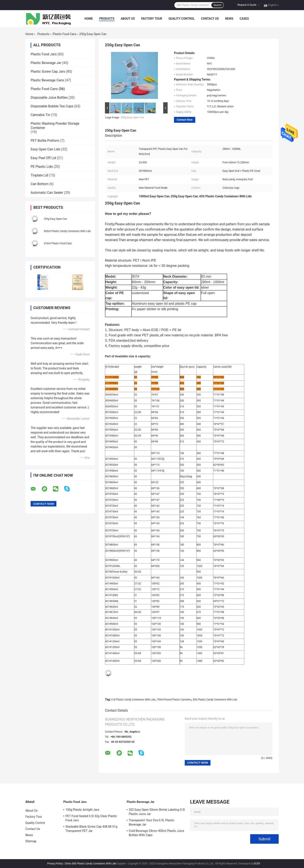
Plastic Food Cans (64, 34)
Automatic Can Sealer (47, 193)
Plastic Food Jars (44, 54)
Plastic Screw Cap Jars (48, 72)
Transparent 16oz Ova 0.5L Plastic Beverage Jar (152, 822)
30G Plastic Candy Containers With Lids (215, 700)
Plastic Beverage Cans (47, 80)
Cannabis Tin (40, 115)
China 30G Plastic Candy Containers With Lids (91, 864)
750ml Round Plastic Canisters (174, 700)
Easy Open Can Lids (45, 149)
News (229, 19)
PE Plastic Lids (42, 167)
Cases (244, 19)
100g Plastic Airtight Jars (82, 810)
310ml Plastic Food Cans (58, 243)
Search (217, 5)
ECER (257, 864)
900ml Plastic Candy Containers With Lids (67, 231)
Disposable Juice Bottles (49, 98)
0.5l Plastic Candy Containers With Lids (133, 700)
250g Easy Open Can (55, 219)
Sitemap (31, 841)
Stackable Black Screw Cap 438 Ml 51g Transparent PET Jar (91, 829)
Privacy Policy (55, 864)
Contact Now (185, 120)
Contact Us (210, 19)
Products (107, 19)
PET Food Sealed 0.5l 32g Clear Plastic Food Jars (91, 818)
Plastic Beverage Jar (46, 63)
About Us (128, 19)
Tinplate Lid (39, 175)
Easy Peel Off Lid (43, 158)
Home (89, 19)
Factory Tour (152, 19)
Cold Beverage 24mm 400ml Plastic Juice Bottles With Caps (157, 833)
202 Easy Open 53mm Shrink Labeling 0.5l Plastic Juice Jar (157, 812)
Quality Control (182, 19)
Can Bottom (39, 184)
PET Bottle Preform (45, 141)
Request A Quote (247, 5)
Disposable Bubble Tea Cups (52, 106)
